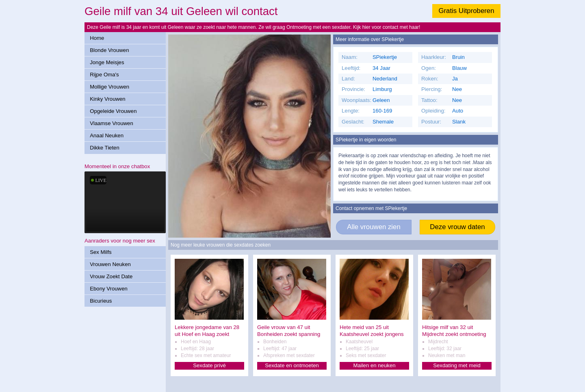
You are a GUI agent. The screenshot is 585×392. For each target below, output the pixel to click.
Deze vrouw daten (457, 227)
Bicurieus (101, 301)
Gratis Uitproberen (466, 11)
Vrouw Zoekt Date (111, 276)
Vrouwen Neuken (110, 264)
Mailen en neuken (374, 365)
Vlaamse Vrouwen (112, 123)
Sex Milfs (101, 252)
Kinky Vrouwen (107, 99)
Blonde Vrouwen (109, 50)
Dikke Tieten (105, 148)
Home (97, 38)
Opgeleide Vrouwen (113, 111)
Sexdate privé (209, 365)
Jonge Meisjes (107, 62)
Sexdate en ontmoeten (292, 365)
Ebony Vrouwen (109, 289)
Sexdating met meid (457, 365)
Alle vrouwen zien (374, 227)
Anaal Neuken (107, 135)
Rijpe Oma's (104, 75)
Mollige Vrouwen (109, 87)
